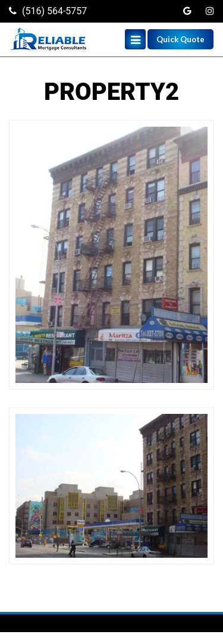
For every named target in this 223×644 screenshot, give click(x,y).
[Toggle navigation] (135, 39)
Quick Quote (180, 39)
